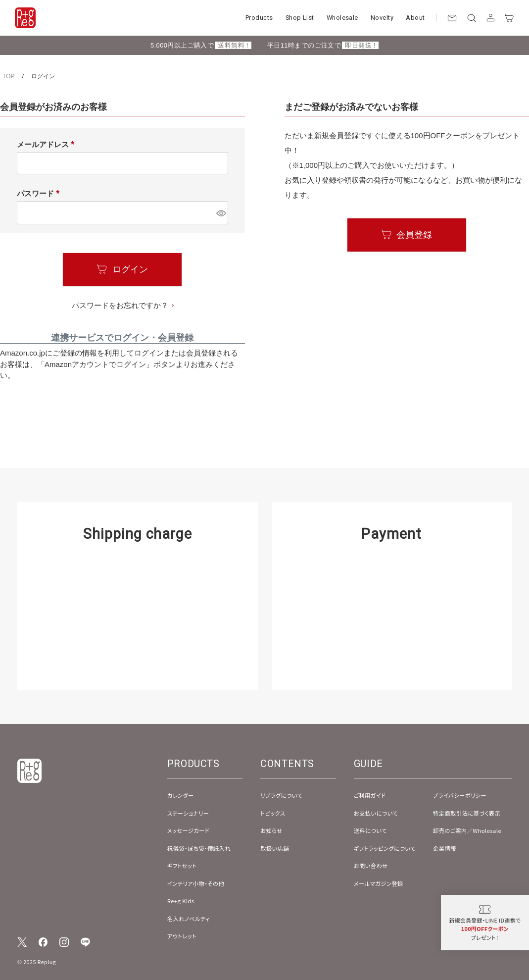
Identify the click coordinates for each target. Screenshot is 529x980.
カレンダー (181, 795)
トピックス (273, 813)
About (415, 18)
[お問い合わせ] (452, 18)
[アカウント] (491, 18)
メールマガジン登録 (379, 883)
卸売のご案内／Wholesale (467, 830)
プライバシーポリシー (460, 795)
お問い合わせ (371, 866)
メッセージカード (188, 830)
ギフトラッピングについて (385, 848)
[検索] (471, 18)
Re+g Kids (181, 901)
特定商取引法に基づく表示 (467, 813)
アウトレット (182, 936)
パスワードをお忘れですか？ (120, 305)
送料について (370, 830)
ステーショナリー (188, 813)
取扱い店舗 (275, 848)
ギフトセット (182, 866)
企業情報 (445, 848)
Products (259, 18)
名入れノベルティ (189, 919)
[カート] (509, 18)
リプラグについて (281, 795)
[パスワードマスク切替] (221, 213)
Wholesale (342, 18)
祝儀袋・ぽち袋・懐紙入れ (199, 848)
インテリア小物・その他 (196, 883)
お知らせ (271, 830)
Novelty (382, 18)
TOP (8, 76)
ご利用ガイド (370, 795)
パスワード (40, 193)
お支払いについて (376, 813)
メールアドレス (48, 144)
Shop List (300, 18)
